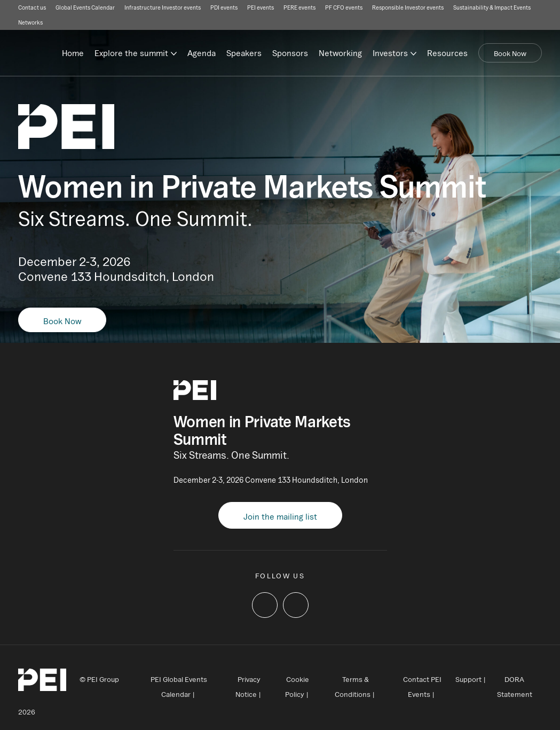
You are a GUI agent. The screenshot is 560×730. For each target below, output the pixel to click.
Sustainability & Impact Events (492, 7)
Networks (30, 22)
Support (468, 679)
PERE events (299, 7)
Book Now (510, 53)
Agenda (202, 53)
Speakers (244, 53)
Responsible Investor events (408, 7)
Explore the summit (131, 53)
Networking (340, 53)
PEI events (261, 7)
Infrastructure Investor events (163, 7)
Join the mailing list (280, 516)
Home (73, 53)
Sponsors (290, 53)
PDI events (224, 7)
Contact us (32, 7)
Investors (390, 53)
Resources (447, 53)
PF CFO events (344, 7)
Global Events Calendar (85, 7)
